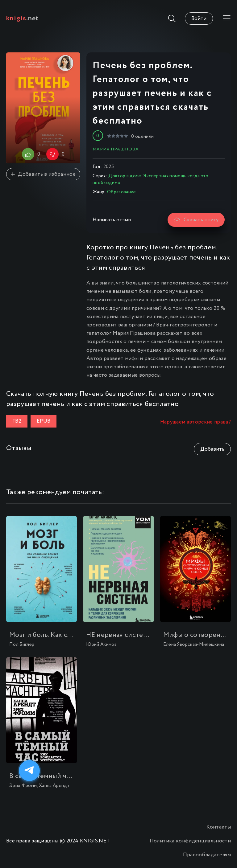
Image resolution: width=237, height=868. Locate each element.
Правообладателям (207, 855)
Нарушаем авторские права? (196, 422)
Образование (122, 192)
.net (22, 18)
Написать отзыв (112, 220)
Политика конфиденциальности (190, 841)
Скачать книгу (196, 220)
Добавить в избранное (43, 174)
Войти (199, 19)
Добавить (212, 449)
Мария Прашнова (116, 149)
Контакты (219, 827)
